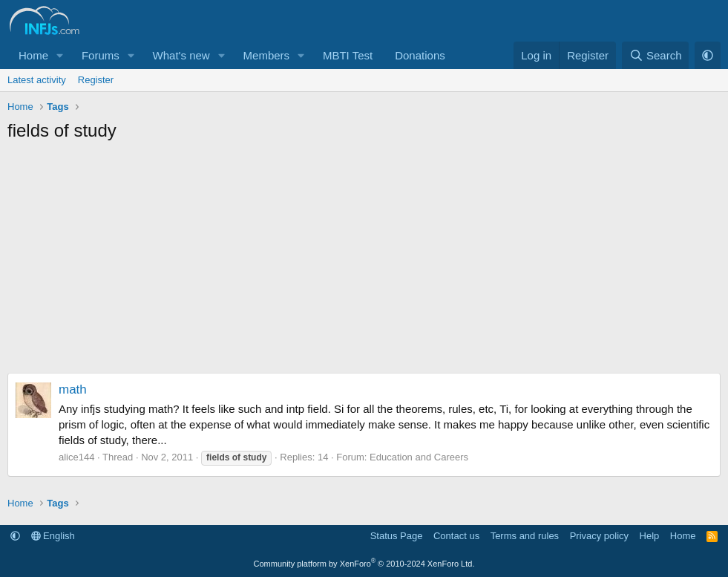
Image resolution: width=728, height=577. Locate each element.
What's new (181, 55)
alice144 (76, 457)
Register (96, 80)
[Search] (656, 55)
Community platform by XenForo (364, 564)
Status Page (397, 536)
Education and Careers (419, 457)
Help (650, 536)
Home (33, 55)
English (53, 536)
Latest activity (37, 80)
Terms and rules (525, 536)
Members (267, 55)
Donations (420, 55)
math (73, 389)
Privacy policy (599, 536)
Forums (101, 55)
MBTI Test (348, 55)
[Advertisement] (364, 261)
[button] (60, 55)
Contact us (456, 536)
